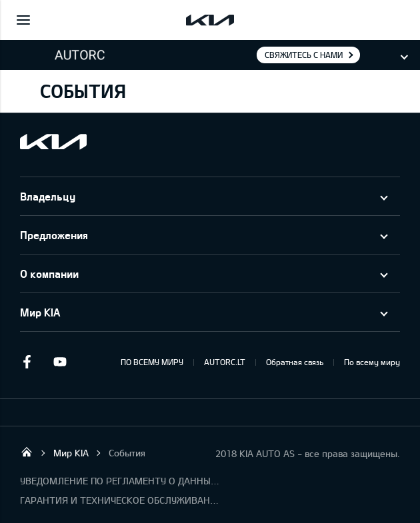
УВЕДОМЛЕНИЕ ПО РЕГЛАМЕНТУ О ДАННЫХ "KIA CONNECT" (120, 481)
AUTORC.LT (225, 362)
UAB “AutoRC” (27, 452)
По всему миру (372, 362)
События (127, 453)
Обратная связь (295, 362)
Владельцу (48, 196)
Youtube (60, 362)
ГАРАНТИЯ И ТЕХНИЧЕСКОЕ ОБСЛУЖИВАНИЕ (120, 500)
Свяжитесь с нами (304, 55)
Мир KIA (40, 312)
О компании (49, 273)
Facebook (27, 362)
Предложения (54, 235)
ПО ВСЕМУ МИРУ (152, 362)
